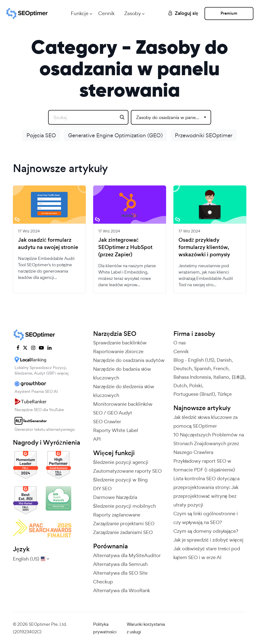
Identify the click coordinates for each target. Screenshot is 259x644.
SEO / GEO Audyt (113, 413)
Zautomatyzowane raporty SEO (127, 471)
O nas (180, 343)
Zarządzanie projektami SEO (124, 524)
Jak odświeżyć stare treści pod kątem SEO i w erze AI (207, 553)
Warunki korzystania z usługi (146, 628)
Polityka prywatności (105, 628)
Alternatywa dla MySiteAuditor (127, 555)
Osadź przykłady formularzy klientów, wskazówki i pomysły (204, 247)
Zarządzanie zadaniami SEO (123, 532)
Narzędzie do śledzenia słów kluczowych (124, 391)
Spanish (202, 368)
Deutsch (183, 368)
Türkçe (225, 394)
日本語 (238, 377)
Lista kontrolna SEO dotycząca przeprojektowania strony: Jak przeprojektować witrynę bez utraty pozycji (206, 492)
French (221, 368)
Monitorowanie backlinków (123, 404)
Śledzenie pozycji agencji (121, 462)
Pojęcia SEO (41, 135)
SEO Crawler (107, 422)
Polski (196, 386)
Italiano (221, 377)
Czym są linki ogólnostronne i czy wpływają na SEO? (206, 518)
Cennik (105, 13)
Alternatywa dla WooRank (122, 590)
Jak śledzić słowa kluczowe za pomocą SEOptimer (206, 422)
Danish (224, 360)
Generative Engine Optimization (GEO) (115, 135)
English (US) (201, 360)
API (97, 439)
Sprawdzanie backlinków (120, 343)
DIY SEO (102, 488)
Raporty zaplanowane (117, 515)
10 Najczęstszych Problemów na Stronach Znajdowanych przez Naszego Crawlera (209, 443)
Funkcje (79, 13)
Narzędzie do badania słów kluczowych (122, 373)
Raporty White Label (116, 430)
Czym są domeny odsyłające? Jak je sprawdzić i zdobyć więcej (208, 535)
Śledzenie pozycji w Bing (120, 480)
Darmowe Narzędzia (115, 497)
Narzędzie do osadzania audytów (129, 360)
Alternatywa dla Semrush (120, 564)
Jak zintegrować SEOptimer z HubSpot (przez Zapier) (125, 247)
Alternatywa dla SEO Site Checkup (120, 577)
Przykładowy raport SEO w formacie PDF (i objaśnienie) (204, 465)
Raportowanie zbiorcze (118, 351)
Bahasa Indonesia (192, 377)
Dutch (180, 386)
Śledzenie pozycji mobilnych (125, 506)
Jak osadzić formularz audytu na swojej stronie (48, 244)
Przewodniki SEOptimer (204, 135)
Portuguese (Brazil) (194, 394)
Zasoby (132, 13)
